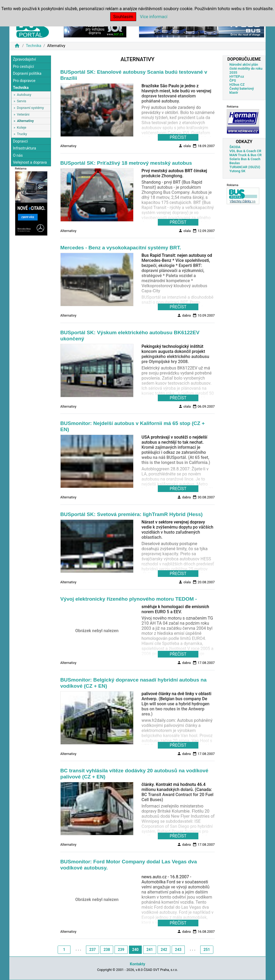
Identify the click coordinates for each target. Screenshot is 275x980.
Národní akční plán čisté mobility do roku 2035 (246, 68)
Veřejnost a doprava (30, 162)
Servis (21, 101)
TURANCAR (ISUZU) (245, 167)
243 (178, 950)
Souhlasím (123, 17)
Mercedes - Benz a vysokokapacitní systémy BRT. (121, 248)
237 (93, 950)
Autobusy (24, 95)
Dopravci (20, 141)
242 (164, 950)
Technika (34, 46)
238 (107, 950)
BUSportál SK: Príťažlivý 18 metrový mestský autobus (126, 163)
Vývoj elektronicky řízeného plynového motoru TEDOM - (129, 599)
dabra (184, 315)
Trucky (22, 134)
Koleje (21, 127)
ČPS (233, 80)
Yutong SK (237, 171)
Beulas (235, 163)
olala (185, 146)
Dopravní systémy (30, 108)
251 (207, 950)
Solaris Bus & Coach (245, 159)
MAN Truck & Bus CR (245, 155)
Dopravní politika (27, 74)
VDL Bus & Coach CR (245, 151)
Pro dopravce (24, 81)
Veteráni (23, 114)
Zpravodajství (24, 59)
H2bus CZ (237, 84)
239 (121, 950)
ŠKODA (235, 147)
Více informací (154, 17)
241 (150, 950)
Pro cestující (23, 67)
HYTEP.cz (237, 76)
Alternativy (25, 121)
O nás (18, 156)
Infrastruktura (24, 148)
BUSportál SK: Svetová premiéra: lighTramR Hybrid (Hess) (131, 514)
